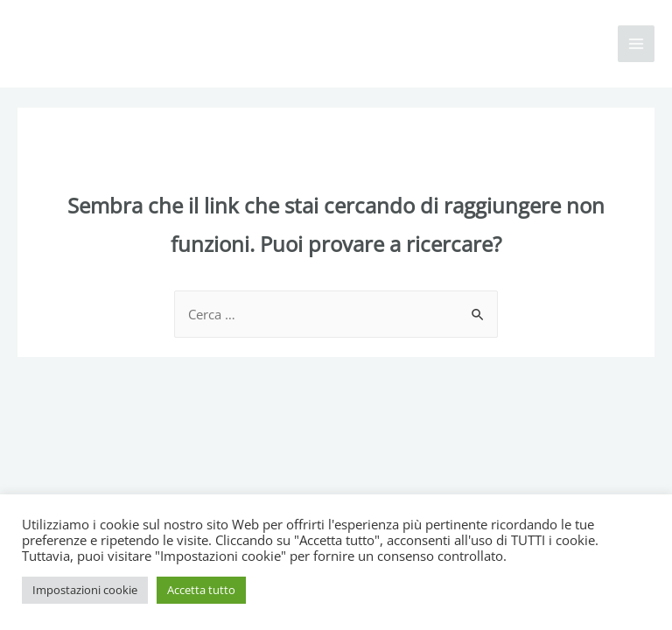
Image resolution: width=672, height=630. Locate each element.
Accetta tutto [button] (201, 590)
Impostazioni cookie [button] (85, 590)
